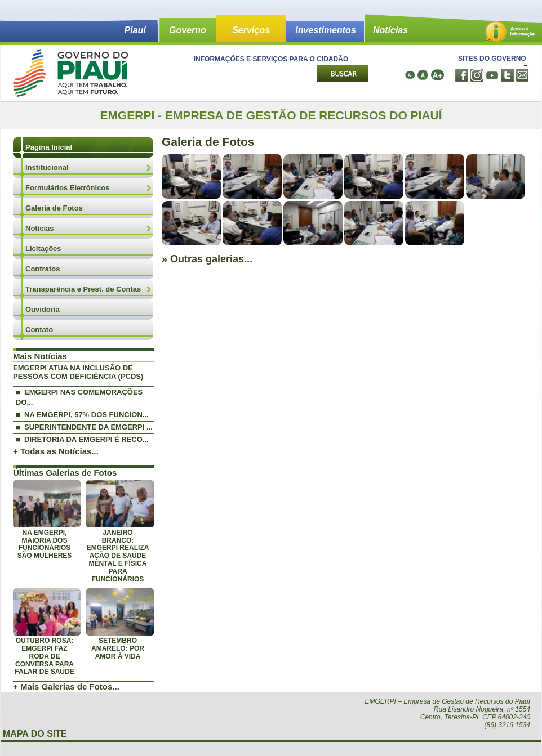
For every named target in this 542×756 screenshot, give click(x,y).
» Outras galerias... (207, 259)
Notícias (390, 30)
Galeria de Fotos (54, 208)
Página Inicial (49, 147)
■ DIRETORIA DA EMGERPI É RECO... (82, 439)
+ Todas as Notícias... (56, 451)
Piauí (135, 30)
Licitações (43, 249)
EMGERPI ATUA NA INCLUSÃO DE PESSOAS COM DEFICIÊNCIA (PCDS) (78, 372)
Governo (188, 30)
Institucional (47, 167)
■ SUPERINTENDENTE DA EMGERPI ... (84, 427)
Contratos (43, 269)
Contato (39, 330)
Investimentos (326, 30)
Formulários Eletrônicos (68, 188)
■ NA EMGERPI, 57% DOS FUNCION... (82, 415)
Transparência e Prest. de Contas (83, 289)
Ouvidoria (43, 309)
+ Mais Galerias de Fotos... (66, 686)
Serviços (251, 30)
